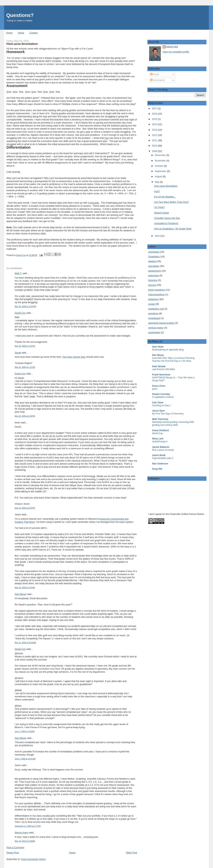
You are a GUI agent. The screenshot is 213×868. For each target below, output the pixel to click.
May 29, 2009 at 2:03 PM (25, 416)
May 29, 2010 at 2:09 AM (25, 841)
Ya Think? (159, 207)
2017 (155, 108)
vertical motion (156, 328)
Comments (157, 80)
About (21, 33)
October (159, 166)
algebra (152, 261)
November (161, 161)
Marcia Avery (22, 833)
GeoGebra (154, 252)
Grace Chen (159, 386)
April (158, 236)
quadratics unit (156, 309)
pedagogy (153, 299)
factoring (153, 280)
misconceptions (156, 294)
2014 (155, 124)
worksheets (154, 332)
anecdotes (154, 266)
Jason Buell (159, 455)
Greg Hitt (157, 469)
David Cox (20, 313)
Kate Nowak (159, 366)
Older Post (131, 853)
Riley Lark (158, 439)
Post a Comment (15, 847)
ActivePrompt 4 (160, 442)
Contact (33, 33)
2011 (155, 140)
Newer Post (13, 853)
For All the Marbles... (165, 197)
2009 (155, 151)
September (161, 171)
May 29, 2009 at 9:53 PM (25, 508)
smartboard (154, 318)
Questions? (20, 15)
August (159, 176)
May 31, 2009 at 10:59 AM (25, 643)
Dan (107, 138)
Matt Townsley (160, 419)
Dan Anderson (160, 464)
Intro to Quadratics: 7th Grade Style (173, 229)
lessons (152, 285)
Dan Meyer (21, 594)
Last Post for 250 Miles (164, 369)
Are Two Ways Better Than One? (171, 202)
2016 (155, 114)
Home (9, 33)
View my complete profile (176, 52)
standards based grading (161, 323)
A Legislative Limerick (163, 397)
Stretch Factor (162, 213)
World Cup (157, 433)
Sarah (18, 353)
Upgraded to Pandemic (166, 223)
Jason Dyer (158, 411)
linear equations (157, 290)
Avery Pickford (160, 430)
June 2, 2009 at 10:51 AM (25, 759)
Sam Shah (158, 347)
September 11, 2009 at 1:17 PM (28, 826)
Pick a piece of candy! (163, 450)
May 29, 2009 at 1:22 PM (25, 346)
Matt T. (18, 273)
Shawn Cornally (161, 394)
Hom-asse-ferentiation (166, 186)
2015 (155, 119)
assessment (155, 271)
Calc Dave (158, 402)
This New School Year (74, 357)
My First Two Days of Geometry (168, 414)
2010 (155, 146)
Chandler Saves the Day (167, 218)
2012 (155, 135)
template (94, 203)
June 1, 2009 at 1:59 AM (25, 731)
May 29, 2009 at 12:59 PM (25, 307)
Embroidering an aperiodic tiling (168, 350)
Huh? (157, 191)
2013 (155, 130)
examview (154, 276)
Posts (155, 74)
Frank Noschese (161, 375)
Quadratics (154, 257)
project (152, 304)
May (157, 182)
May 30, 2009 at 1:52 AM (25, 588)
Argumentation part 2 (163, 458)
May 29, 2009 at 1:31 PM (25, 367)
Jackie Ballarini (161, 447)
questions (153, 313)
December (161, 155)
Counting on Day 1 (161, 405)
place (155, 389)
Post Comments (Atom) (33, 859)
